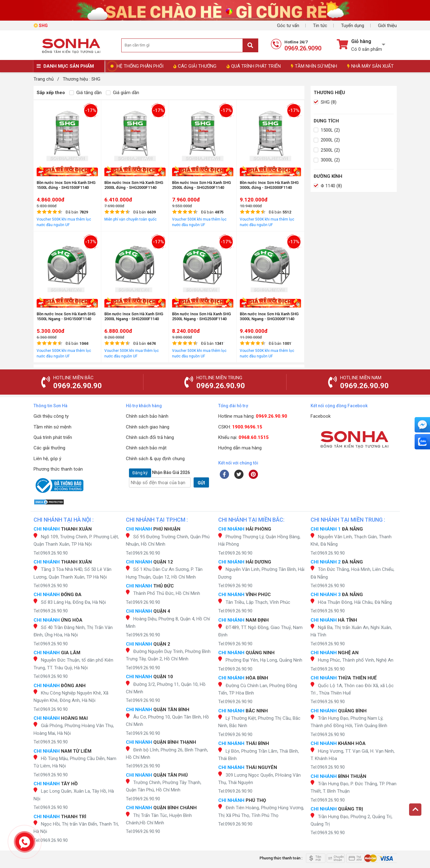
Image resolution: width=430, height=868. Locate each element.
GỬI (201, 483)
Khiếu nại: (243, 437)
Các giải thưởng (49, 448)
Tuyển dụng (353, 26)
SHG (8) (325, 102)
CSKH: (240, 427)
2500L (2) (327, 150)
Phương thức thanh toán (58, 469)
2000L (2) (327, 140)
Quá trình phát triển (53, 437)
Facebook (321, 416)
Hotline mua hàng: (253, 416)
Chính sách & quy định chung (155, 459)
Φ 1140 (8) (328, 186)
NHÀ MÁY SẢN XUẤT (370, 66)
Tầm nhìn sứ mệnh (52, 427)
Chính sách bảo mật (146, 448)
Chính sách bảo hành (147, 416)
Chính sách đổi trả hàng (150, 437)
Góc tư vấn (288, 26)
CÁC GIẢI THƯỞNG (195, 66)
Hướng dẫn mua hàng (240, 448)
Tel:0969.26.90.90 (51, 553)
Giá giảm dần (123, 93)
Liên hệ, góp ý (47, 459)
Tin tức (320, 26)
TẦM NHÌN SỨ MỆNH (314, 66)
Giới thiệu (387, 26)
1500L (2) (327, 130)
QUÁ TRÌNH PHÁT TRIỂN (254, 66)
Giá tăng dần (85, 93)
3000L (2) (327, 160)
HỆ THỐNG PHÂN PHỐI (140, 66)
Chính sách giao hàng (148, 427)
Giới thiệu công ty (51, 416)
